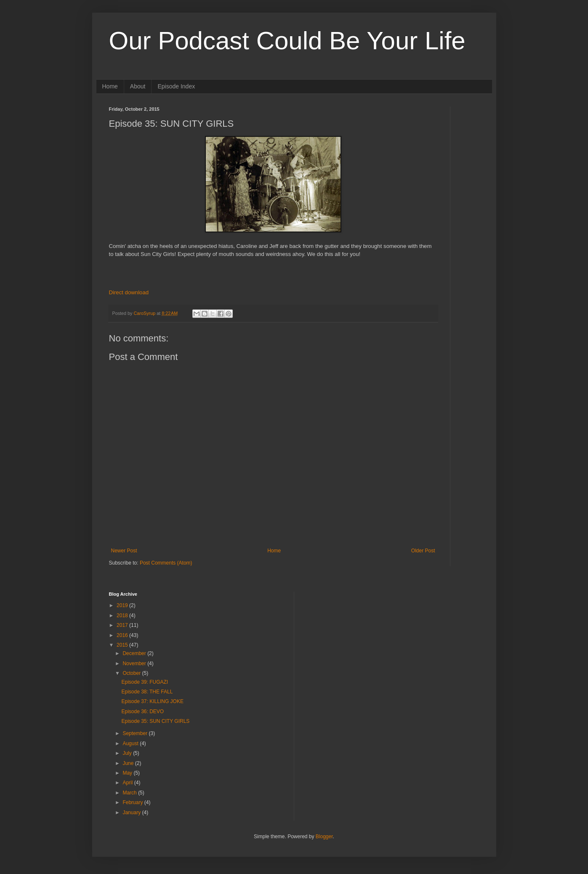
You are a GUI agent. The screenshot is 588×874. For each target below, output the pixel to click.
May (128, 773)
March (130, 793)
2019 (123, 605)
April (128, 783)
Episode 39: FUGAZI (145, 682)
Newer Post (124, 551)
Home (110, 86)
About (138, 86)
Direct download (129, 292)
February (133, 802)
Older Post (423, 551)
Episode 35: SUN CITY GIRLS (155, 721)
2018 (123, 616)
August (131, 743)
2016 (123, 635)
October (132, 673)
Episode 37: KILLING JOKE (152, 701)
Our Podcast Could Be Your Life (287, 41)
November (135, 663)
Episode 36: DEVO (142, 711)
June (129, 763)
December (135, 653)
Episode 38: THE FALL (147, 692)
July (128, 753)
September (136, 733)
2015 (123, 645)
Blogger (324, 837)
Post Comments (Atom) (166, 563)
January (132, 813)
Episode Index (176, 86)
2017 (123, 625)
